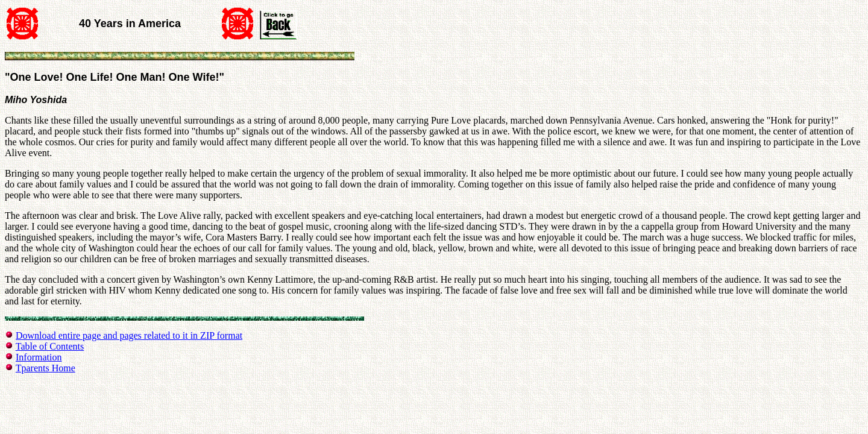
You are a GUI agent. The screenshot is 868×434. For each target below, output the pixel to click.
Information (39, 357)
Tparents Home (46, 368)
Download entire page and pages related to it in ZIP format (129, 335)
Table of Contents (50, 346)
